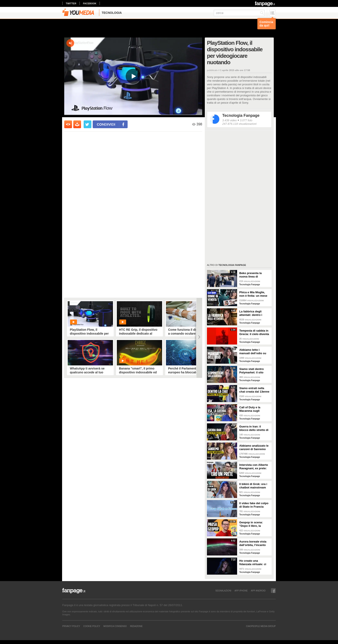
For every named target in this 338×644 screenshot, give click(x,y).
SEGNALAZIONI (223, 591)
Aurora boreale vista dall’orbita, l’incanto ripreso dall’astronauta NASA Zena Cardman (254, 543)
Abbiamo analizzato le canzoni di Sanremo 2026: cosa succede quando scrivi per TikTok (254, 448)
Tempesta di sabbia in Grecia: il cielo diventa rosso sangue (254, 332)
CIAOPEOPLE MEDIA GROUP (261, 626)
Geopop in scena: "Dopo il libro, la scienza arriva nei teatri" (251, 524)
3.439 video (229, 120)
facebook (90, 3)
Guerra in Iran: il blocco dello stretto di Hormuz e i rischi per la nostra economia (255, 428)
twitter (71, 3)
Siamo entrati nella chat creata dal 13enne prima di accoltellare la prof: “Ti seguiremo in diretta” (254, 390)
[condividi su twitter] (88, 124)
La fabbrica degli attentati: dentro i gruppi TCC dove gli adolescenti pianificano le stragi (255, 313)
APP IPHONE (241, 591)
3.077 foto (246, 120)
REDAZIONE (136, 626)
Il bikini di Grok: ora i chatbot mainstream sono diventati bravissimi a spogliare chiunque (254, 486)
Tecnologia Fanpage (241, 115)
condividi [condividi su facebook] (106, 124)
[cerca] (239, 13)
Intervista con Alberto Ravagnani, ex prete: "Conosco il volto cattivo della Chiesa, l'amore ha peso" (254, 467)
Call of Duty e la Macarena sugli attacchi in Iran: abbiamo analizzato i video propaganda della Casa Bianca (253, 409)
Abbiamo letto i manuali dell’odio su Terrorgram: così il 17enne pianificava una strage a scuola (255, 352)
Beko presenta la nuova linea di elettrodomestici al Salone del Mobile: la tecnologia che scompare (253, 275)
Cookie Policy (92, 626)
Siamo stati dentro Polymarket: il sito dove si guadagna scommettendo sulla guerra (253, 371)
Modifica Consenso (115, 626)
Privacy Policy (71, 626)
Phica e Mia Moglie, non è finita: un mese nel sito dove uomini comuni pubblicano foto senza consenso (253, 294)
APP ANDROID (258, 591)
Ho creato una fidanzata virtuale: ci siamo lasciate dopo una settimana (253, 563)
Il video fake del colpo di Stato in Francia (254, 505)
